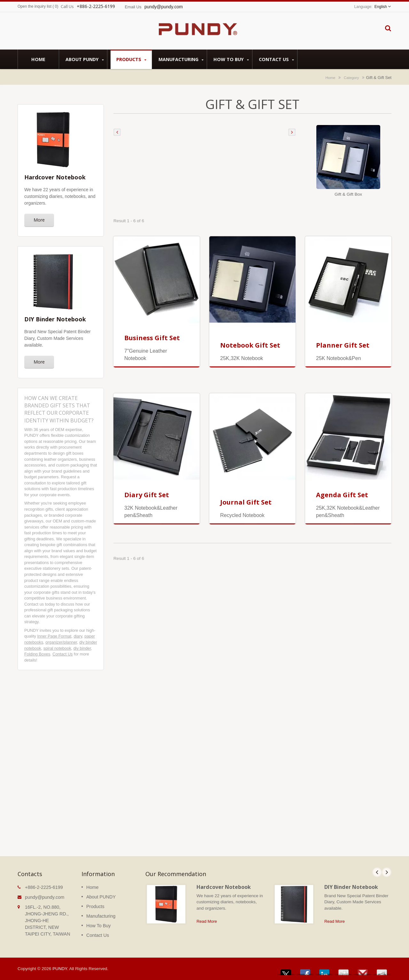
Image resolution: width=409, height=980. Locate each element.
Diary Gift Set (147, 495)
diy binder (82, 648)
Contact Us (276, 59)
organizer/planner (61, 642)
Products (131, 59)
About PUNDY (85, 59)
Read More (207, 921)
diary (78, 636)
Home (38, 59)
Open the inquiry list (35, 6)
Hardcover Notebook (224, 887)
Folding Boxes (37, 654)
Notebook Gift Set (250, 345)
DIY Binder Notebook (351, 887)
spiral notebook (57, 648)
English (381, 7)
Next (387, 872)
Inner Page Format (54, 636)
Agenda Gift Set (342, 495)
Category (351, 78)
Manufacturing (181, 59)
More (39, 220)
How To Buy (231, 59)
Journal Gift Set (246, 502)
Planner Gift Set (343, 345)
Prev (377, 872)
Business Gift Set (152, 338)
